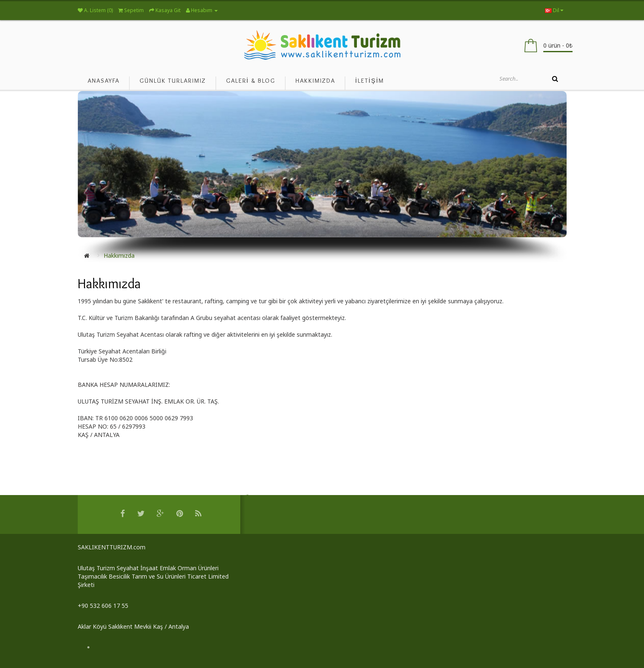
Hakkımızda (119, 255)
